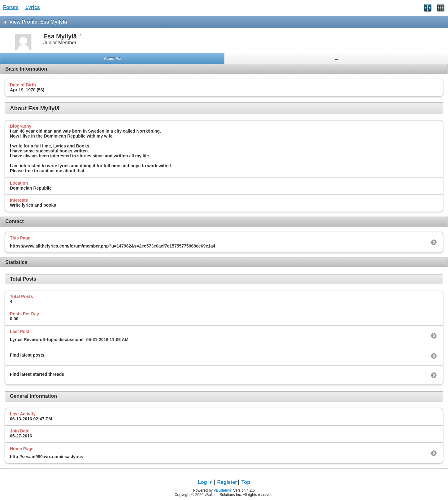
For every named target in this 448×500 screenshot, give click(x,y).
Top (246, 482)
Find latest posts (27, 355)
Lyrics (33, 7)
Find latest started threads (37, 374)
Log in (205, 482)
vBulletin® (223, 490)
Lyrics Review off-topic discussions (47, 340)
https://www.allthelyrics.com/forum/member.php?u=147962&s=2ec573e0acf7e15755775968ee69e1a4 (113, 246)
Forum (11, 7)
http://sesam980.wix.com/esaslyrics (47, 457)
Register (227, 482)
